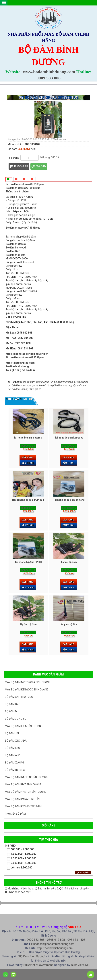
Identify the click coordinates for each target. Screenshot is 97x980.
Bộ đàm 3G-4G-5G (16, 719)
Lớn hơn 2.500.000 (19, 868)
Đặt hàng (28, 458)
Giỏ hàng (49, 825)
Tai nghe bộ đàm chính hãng (69, 500)
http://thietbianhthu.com (20, 363)
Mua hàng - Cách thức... (20, 889)
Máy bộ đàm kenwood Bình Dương (27, 690)
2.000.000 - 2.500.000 (21, 863)
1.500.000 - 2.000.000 (21, 859)
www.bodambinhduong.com (49, 72)
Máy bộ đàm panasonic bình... (24, 799)
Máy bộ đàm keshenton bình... (24, 806)
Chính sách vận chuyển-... (75, 889)
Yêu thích (28, 463)
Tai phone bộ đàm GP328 (28, 562)
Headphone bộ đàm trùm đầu (28, 500)
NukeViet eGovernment (38, 965)
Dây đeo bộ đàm (28, 624)
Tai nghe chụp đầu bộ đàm (21, 237)
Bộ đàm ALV (12, 755)
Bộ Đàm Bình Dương (32, 956)
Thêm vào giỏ (19, 166)
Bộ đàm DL (11, 711)
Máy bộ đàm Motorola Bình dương (28, 682)
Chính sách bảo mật (18, 892)
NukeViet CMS (80, 965)
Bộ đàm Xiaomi (14, 763)
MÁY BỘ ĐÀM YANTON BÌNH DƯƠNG (26, 792)
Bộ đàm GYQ (13, 704)
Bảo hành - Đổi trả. (47, 889)
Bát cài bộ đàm (69, 562)
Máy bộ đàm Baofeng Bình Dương (26, 777)
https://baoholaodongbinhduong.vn (27, 354)
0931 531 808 (76, 940)
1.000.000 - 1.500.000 (21, 854)
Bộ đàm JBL (12, 733)
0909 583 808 (48, 78)
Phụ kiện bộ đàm (15, 814)
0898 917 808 (56, 940)
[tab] (9, 179)
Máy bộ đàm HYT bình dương (23, 784)
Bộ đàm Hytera (15, 770)
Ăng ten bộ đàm (69, 624)
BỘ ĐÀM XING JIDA (16, 741)
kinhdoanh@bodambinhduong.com (53, 944)
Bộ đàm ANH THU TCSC (19, 697)
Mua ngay (39, 166)
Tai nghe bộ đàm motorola (28, 438)
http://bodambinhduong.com (55, 948)
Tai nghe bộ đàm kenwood (69, 438)
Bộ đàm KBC (12, 748)
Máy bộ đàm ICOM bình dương (24, 726)
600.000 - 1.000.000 (20, 850)
